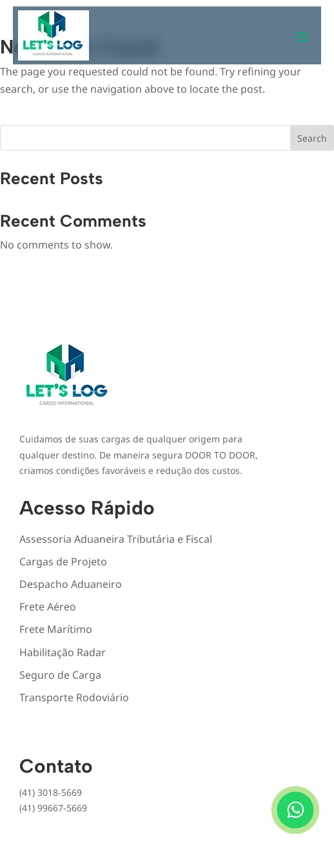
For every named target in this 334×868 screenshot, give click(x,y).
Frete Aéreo (48, 607)
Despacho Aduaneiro (71, 584)
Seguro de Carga (60, 675)
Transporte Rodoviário (74, 697)
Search (312, 138)
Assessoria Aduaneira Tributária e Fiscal (116, 539)
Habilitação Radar (63, 652)
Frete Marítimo (56, 629)
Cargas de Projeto (63, 561)
